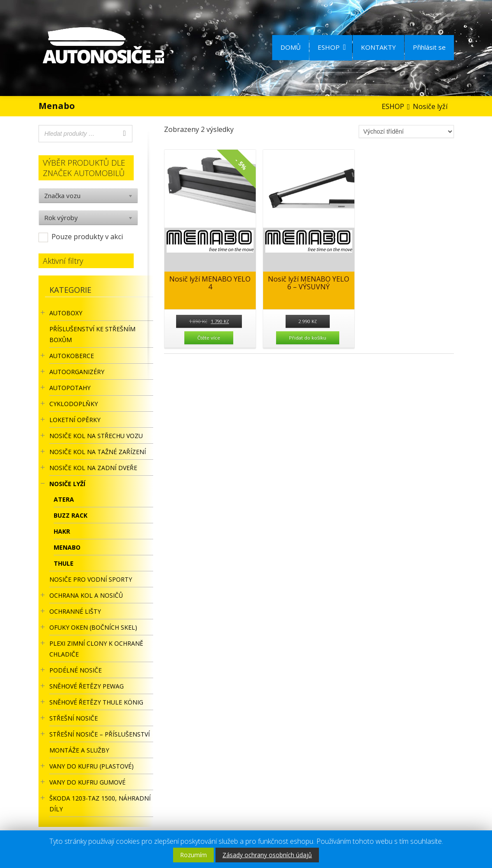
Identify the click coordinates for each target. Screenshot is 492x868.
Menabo (67, 547)
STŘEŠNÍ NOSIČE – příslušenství (100, 734)
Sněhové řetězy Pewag (87, 686)
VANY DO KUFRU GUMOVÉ (87, 782)
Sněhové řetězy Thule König (96, 702)
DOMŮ (291, 47)
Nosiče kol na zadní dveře (93, 468)
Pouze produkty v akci (87, 237)
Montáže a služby (79, 750)
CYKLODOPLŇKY (74, 404)
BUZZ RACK (71, 515)
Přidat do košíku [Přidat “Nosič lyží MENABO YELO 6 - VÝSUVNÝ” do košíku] (308, 338)
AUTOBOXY (66, 313)
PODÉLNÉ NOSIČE (76, 670)
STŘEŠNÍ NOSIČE (74, 718)
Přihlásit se (429, 47)
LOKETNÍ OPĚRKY (75, 420)
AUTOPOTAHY (70, 388)
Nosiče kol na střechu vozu (96, 436)
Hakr (62, 531)
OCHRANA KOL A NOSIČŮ (86, 595)
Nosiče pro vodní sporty (91, 579)
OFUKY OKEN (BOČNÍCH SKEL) (93, 627)
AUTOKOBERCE (72, 356)
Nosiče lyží (67, 484)
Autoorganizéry (77, 372)
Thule (64, 563)
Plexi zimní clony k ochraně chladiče (96, 649)
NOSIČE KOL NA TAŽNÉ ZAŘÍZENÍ (98, 452)
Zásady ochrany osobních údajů (267, 855)
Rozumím (193, 855)
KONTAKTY (378, 47)
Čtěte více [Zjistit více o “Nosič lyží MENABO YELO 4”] (209, 338)
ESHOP (332, 47)
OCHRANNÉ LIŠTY (75, 611)
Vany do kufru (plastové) (92, 766)
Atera (64, 499)
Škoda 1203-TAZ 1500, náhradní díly (100, 804)
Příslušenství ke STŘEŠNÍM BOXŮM (92, 334)
